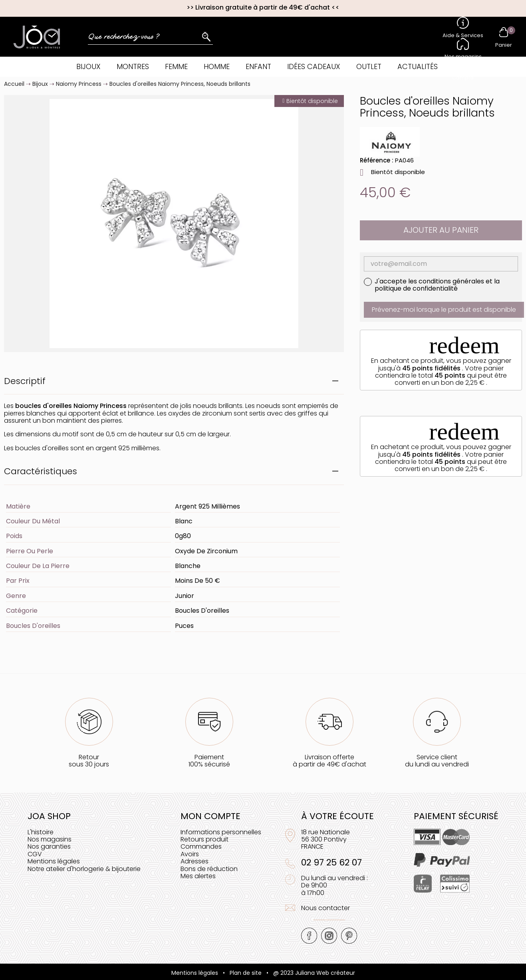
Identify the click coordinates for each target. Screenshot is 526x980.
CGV (35, 854)
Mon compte (210, 816)
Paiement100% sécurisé (209, 761)
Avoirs (190, 854)
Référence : (377, 160)
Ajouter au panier (441, 230)
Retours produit (204, 839)
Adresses (195, 861)
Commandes (201, 846)
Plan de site (246, 973)
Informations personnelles (221, 832)
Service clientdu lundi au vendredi (437, 761)
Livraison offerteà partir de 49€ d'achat (329, 761)
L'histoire (41, 832)
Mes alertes (198, 876)
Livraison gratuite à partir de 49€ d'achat (263, 7)
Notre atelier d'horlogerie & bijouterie (84, 869)
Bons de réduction (209, 869)
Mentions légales (54, 861)
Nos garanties (49, 846)
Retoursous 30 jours (89, 761)
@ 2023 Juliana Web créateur (314, 973)
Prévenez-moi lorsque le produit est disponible (444, 310)
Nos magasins (50, 839)
